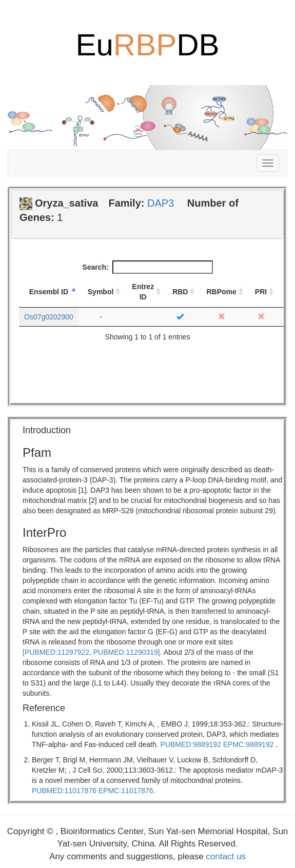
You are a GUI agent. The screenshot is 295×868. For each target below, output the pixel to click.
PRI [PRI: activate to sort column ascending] (261, 292)
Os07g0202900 (49, 317)
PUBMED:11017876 (64, 791)
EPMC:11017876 (126, 791)
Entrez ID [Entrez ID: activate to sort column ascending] (143, 292)
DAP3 (161, 203)
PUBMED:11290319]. (128, 652)
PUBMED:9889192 (191, 744)
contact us (226, 856)
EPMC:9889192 (249, 744)
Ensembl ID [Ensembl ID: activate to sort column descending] (49, 292)
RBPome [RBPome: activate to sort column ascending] (221, 292)
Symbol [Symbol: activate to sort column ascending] (101, 292)
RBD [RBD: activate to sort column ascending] (180, 292)
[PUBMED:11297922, (57, 652)
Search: (147, 267)
